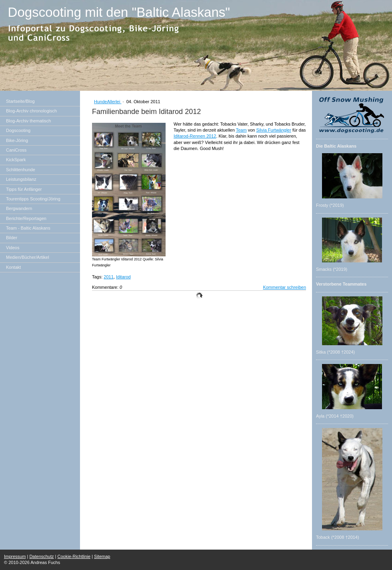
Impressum (15, 556)
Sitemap (102, 556)
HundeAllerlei (108, 102)
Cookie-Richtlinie (74, 556)
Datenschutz (41, 556)
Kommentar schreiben (284, 287)
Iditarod (123, 277)
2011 (108, 277)
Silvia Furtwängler (273, 130)
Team (241, 130)
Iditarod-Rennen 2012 (195, 136)
